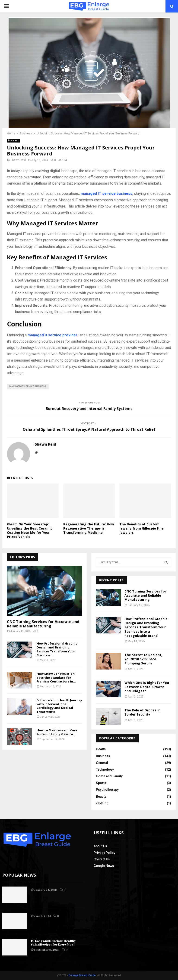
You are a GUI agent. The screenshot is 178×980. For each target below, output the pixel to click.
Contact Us (102, 859)
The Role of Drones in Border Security (142, 712)
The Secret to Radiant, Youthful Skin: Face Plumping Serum (143, 659)
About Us (100, 846)
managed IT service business (28, 386)
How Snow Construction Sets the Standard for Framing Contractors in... (56, 678)
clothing (102, 803)
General (102, 763)
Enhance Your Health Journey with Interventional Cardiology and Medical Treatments (59, 706)
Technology (105, 769)
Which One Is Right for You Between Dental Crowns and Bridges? (147, 687)
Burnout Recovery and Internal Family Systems (89, 409)
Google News (104, 866)
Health (101, 749)
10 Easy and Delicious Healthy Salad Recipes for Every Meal (53, 943)
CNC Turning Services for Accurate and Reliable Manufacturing (43, 624)
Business (13, 141)
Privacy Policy (104, 853)
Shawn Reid (18, 160)
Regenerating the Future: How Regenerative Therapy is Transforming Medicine (89, 528)
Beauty (101, 797)
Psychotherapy (107, 790)
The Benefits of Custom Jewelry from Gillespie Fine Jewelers (141, 528)
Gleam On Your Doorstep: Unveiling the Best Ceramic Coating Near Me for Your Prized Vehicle (30, 530)
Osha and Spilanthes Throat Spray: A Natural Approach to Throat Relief (89, 429)
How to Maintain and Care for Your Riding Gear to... (57, 732)
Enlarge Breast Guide (82, 975)
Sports (101, 783)
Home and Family (109, 776)
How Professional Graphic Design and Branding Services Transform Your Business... (57, 649)
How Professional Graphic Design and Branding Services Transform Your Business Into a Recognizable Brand (146, 627)
